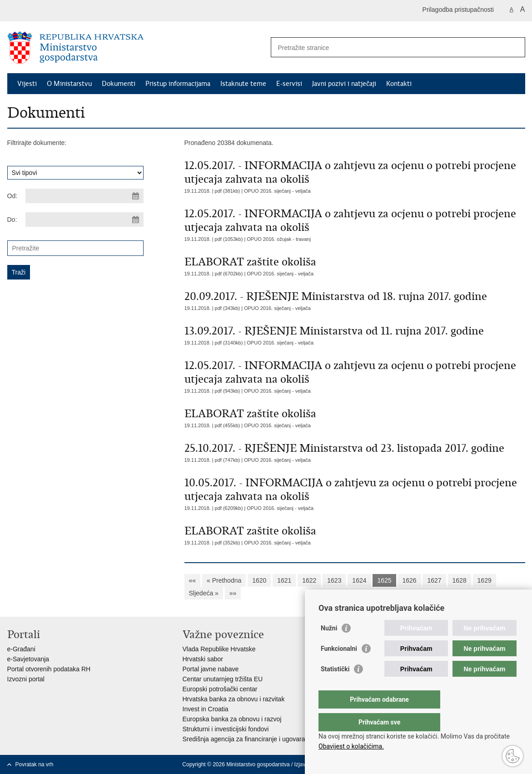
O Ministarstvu (69, 84)
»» (233, 593)
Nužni (329, 646)
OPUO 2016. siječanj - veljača (277, 191)
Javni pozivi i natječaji (344, 84)
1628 (460, 580)
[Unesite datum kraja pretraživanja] (85, 220)
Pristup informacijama (178, 84)
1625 (384, 580)
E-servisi (289, 84)
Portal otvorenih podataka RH (49, 669)
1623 (334, 580)
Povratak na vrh (35, 764)
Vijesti (27, 84)
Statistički (335, 687)
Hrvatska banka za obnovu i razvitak (234, 699)
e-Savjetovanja (28, 659)
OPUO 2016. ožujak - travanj (279, 239)
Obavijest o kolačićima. (351, 746)
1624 (359, 580)
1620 (259, 580)
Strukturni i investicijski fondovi (226, 729)
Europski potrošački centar (220, 689)
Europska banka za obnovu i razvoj (232, 719)
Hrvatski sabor (203, 659)
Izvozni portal (26, 679)
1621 (284, 580)
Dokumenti (119, 84)
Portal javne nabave (211, 669)
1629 (485, 580)
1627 (434, 580)
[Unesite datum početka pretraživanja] (85, 196)
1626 (409, 580)
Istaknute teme (243, 84)
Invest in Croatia (206, 709)
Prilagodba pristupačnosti (458, 10)
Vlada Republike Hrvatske (219, 649)
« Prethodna (224, 580)
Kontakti (399, 84)
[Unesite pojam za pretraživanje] (388, 47)
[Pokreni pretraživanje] (515, 47)
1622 (309, 580)
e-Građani (21, 649)
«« (193, 580)
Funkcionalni (339, 667)
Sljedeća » (204, 593)
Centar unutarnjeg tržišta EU (223, 679)
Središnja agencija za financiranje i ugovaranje (248, 739)
